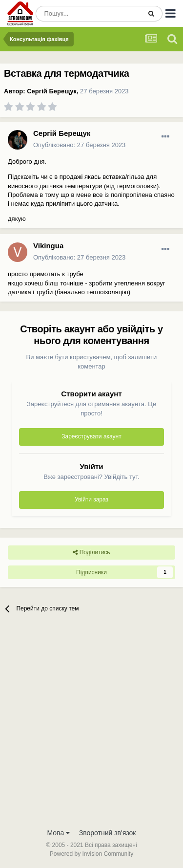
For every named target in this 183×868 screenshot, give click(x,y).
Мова (59, 833)
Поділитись (91, 552)
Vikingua (48, 246)
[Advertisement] (91, 727)
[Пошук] (88, 14)
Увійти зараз (91, 499)
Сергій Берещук (52, 91)
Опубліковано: (79, 145)
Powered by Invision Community (91, 854)
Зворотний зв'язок (108, 833)
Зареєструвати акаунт (91, 436)
